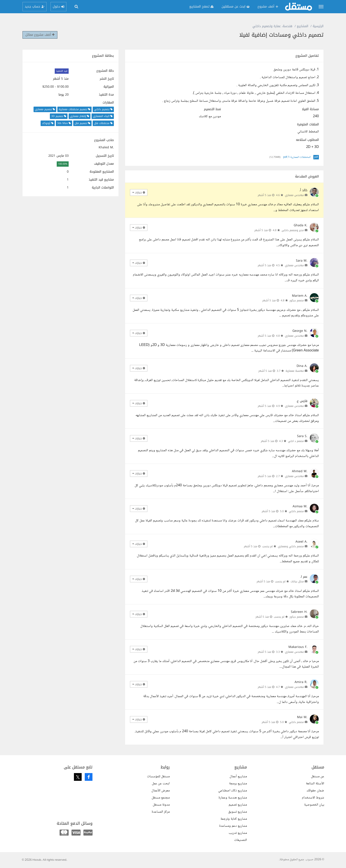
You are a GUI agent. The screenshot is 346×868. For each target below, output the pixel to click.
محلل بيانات (297, 581)
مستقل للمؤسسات (158, 776)
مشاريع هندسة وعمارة (233, 798)
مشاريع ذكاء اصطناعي (233, 791)
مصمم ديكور (297, 300)
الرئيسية (318, 26)
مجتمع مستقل (161, 798)
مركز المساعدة (161, 812)
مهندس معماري (294, 195)
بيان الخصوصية (314, 805)
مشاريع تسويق (238, 812)
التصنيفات (241, 840)
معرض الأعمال (161, 791)
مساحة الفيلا (310, 109)
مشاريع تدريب (238, 833)
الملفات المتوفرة (308, 125)
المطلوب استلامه (307, 140)
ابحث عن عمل (161, 784)
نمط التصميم (212, 109)
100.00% (63, 164)
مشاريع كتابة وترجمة (234, 819)
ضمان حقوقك (315, 791)
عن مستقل (318, 776)
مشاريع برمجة (238, 784)
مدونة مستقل (161, 805)
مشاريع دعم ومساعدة (233, 826)
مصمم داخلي (296, 511)
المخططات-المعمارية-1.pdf (297, 157)
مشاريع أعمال (238, 776)
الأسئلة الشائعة (315, 784)
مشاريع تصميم (238, 805)
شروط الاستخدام (313, 798)
